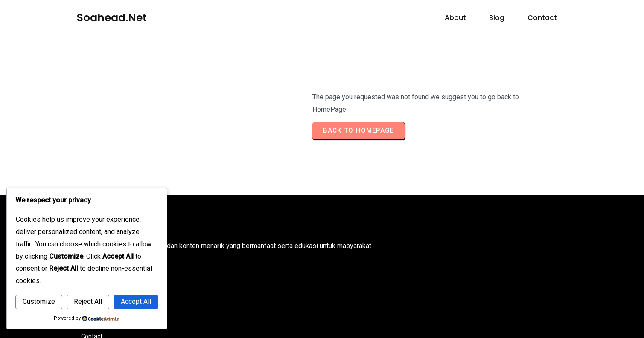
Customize (39, 302)
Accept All (136, 302)
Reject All (88, 302)
